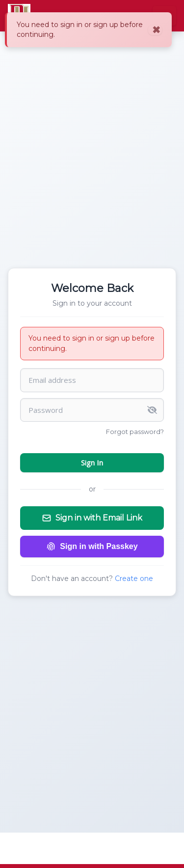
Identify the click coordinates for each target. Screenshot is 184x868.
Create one (134, 579)
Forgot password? (135, 432)
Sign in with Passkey (92, 547)
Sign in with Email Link (92, 518)
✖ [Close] (156, 30)
